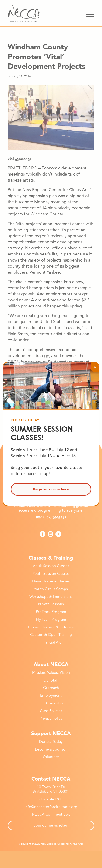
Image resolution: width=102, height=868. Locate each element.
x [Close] (95, 366)
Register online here (51, 489)
